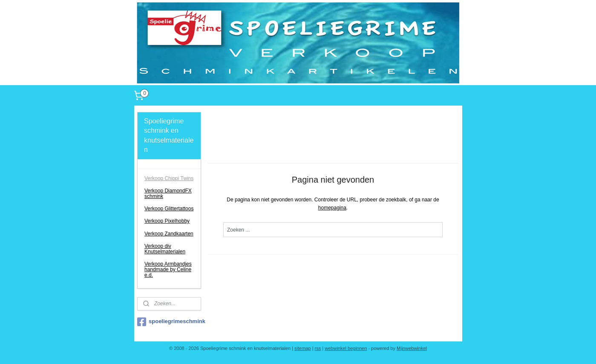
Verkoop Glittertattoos (169, 209)
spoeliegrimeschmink (169, 322)
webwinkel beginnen (346, 348)
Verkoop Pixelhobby (167, 221)
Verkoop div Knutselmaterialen (165, 249)
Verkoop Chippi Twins (169, 178)
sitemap (303, 348)
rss (318, 348)
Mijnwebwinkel (412, 348)
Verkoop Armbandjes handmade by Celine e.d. (168, 269)
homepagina (332, 208)
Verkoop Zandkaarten (169, 234)
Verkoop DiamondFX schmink (168, 193)
